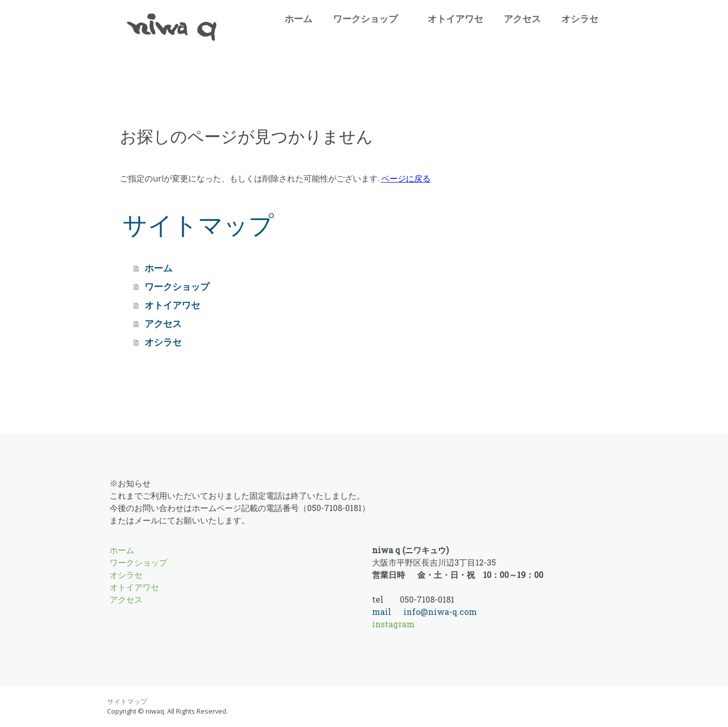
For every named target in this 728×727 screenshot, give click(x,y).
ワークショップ (365, 19)
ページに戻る (406, 178)
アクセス (522, 19)
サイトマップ (127, 701)
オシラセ (580, 19)
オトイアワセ (459, 19)
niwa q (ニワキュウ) (410, 550)
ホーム (302, 19)
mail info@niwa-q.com (424, 612)
